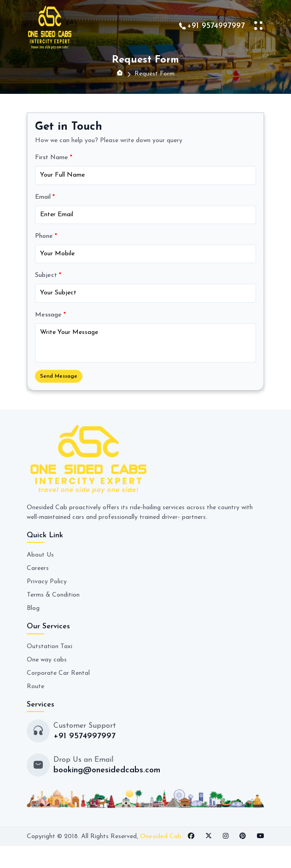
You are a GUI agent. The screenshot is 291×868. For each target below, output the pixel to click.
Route (35, 687)
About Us (40, 555)
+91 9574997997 (216, 26)
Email (45, 197)
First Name (54, 158)
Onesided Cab (161, 836)
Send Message (59, 376)
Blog (33, 608)
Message (50, 315)
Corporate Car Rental (58, 673)
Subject (48, 275)
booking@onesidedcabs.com (107, 770)
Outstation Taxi (49, 647)
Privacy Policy (47, 582)
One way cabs (47, 660)
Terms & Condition (53, 595)
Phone (46, 236)
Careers (38, 568)
